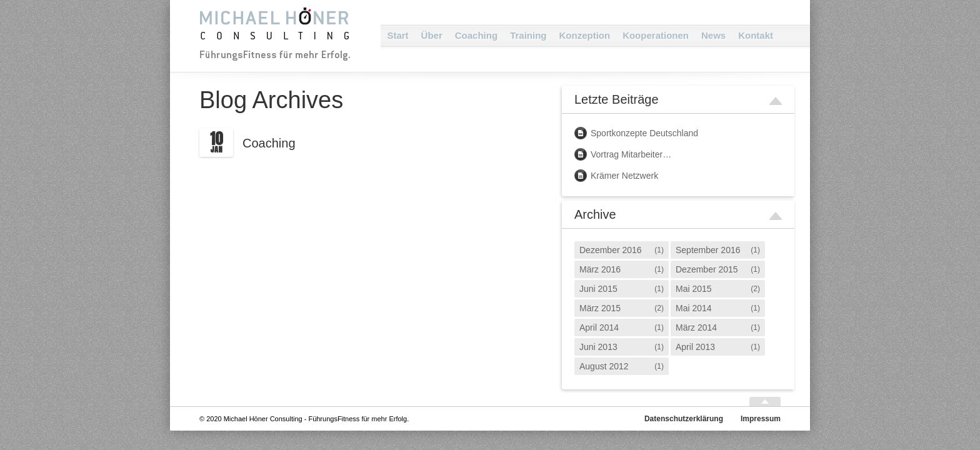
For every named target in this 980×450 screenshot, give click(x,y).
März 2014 (696, 327)
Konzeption (584, 35)
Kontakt (756, 35)
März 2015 (600, 308)
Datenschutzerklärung (684, 419)
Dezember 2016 (611, 250)
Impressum (761, 419)
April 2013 (695, 347)
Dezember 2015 (707, 269)
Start (397, 35)
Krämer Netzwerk (624, 176)
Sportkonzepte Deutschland (644, 133)
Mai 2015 (694, 289)
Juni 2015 (598, 289)
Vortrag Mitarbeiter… (631, 154)
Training (528, 35)
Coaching (476, 35)
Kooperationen (656, 35)
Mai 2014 (694, 308)
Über (432, 35)
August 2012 (604, 366)
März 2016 (600, 269)
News (713, 35)
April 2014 (599, 327)
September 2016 (708, 250)
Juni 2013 (598, 347)
